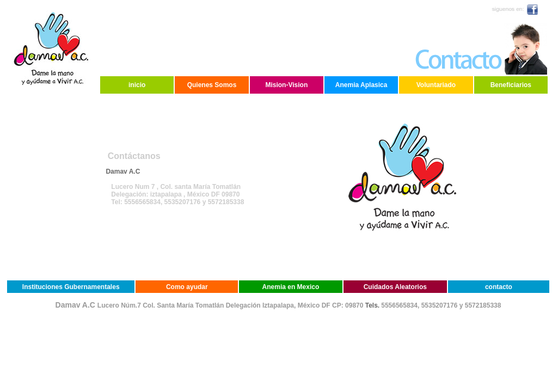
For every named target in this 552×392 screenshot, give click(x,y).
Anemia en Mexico (291, 287)
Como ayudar (187, 287)
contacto (499, 287)
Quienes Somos (212, 85)
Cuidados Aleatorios (395, 287)
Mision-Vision (286, 85)
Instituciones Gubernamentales (71, 287)
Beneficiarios (511, 85)
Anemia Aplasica (361, 85)
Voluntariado (436, 85)
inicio (137, 85)
